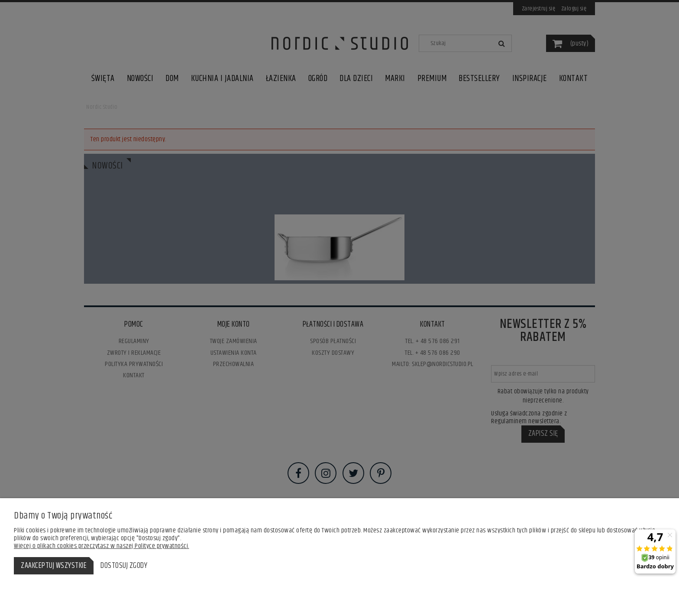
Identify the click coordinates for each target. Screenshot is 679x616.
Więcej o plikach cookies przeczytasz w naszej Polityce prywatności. (102, 546)
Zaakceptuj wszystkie (54, 566)
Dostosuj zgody (124, 566)
